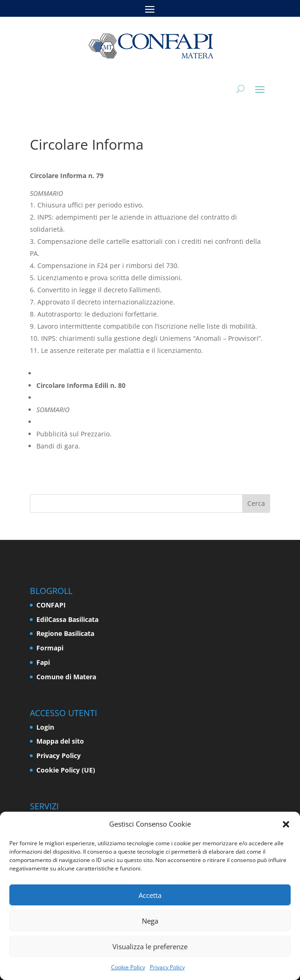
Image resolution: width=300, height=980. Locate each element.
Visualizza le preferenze (150, 946)
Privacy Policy (167, 967)
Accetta (150, 895)
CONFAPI (51, 605)
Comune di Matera (66, 677)
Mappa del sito (60, 741)
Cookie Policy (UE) (66, 770)
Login (45, 727)
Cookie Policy (128, 967)
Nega (150, 921)
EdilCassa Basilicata (67, 619)
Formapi (50, 648)
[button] (286, 824)
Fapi (43, 662)
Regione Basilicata (65, 633)
